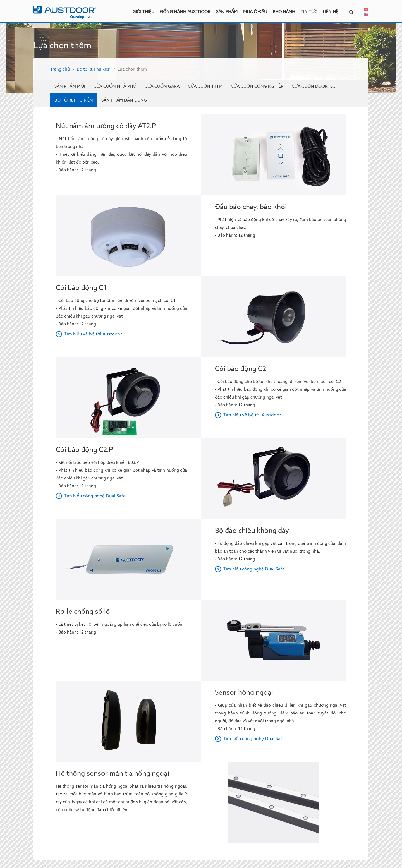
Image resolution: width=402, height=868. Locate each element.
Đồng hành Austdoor (185, 12)
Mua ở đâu (255, 12)
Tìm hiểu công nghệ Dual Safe (95, 496)
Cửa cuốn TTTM (205, 86)
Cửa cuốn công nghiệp (257, 86)
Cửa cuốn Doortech (315, 86)
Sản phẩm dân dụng (124, 100)
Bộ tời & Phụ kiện (94, 69)
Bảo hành (284, 12)
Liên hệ (330, 12)
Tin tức (309, 12)
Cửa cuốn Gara (162, 86)
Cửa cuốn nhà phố (115, 86)
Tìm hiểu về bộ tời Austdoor (93, 334)
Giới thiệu (143, 12)
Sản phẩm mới (70, 86)
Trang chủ (60, 69)
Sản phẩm (227, 12)
